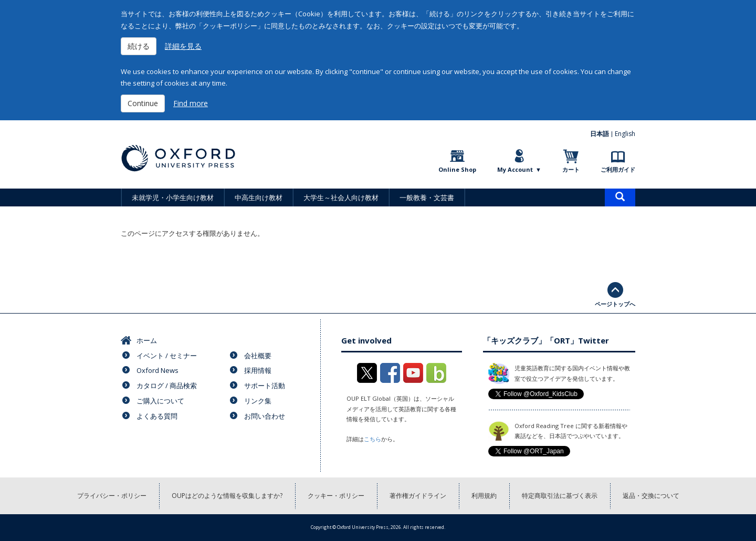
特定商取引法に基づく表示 (560, 496)
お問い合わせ (265, 416)
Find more (191, 103)
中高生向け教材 (259, 197)
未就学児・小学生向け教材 (173, 197)
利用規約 (484, 496)
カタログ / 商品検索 (167, 386)
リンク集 (258, 401)
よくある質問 (157, 416)
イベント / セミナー (167, 356)
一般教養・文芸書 (427, 197)
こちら (372, 439)
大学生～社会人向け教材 (341, 197)
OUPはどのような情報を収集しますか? (227, 496)
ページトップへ (615, 304)
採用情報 (258, 370)
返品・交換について (651, 496)
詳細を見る (183, 46)
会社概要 (258, 356)
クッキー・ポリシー (336, 496)
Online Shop (457, 169)
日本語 (600, 134)
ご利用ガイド (618, 169)
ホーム (147, 340)
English (625, 134)
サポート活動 (265, 386)
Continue (143, 103)
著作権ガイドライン (418, 496)
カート (571, 169)
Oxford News (157, 370)
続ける (139, 46)
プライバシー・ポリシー (112, 496)
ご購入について (160, 401)
